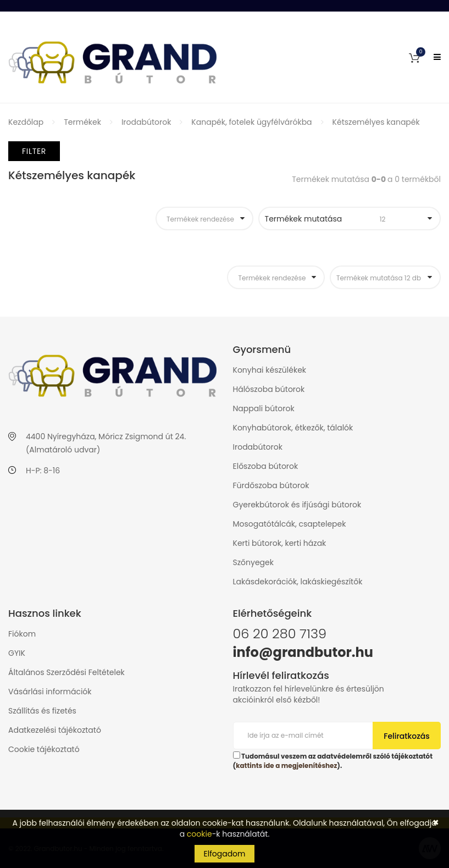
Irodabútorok (146, 122)
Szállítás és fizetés (42, 711)
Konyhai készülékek (270, 370)
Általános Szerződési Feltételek (66, 672)
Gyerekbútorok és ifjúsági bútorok (297, 505)
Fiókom (22, 634)
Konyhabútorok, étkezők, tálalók (293, 428)
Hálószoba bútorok (269, 389)
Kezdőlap (26, 122)
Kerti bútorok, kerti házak (280, 543)
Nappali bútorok (264, 408)
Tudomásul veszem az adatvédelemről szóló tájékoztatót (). (333, 761)
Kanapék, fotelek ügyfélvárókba (251, 122)
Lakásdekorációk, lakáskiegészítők (298, 582)
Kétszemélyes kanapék (376, 122)
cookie (199, 834)
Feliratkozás (407, 736)
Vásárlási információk (50, 692)
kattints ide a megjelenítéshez (286, 766)
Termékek (82, 122)
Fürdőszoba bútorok (271, 485)
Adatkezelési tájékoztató (55, 730)
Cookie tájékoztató (44, 749)
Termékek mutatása (343, 219)
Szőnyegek (253, 562)
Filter (34, 151)
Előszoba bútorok (266, 466)
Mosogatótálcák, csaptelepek (290, 524)
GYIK (17, 653)
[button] (414, 57)
